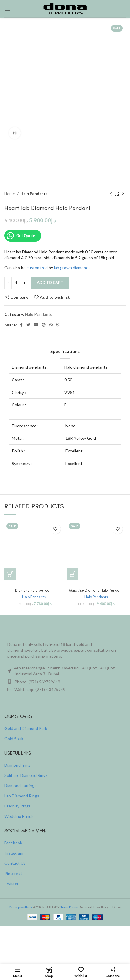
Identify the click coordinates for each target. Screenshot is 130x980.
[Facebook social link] (21, 325)
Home (10, 194)
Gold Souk (14, 739)
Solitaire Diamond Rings (26, 775)
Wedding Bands (19, 816)
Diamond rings (18, 765)
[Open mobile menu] (7, 9)
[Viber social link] (58, 325)
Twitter (11, 883)
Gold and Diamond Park (26, 728)
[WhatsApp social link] (51, 325)
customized (37, 268)
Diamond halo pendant (34, 590)
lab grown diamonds (72, 268)
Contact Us (15, 863)
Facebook (13, 843)
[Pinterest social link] (44, 325)
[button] (10, 574)
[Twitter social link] (28, 325)
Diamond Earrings (20, 786)
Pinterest (13, 873)
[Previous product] (111, 194)
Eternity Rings (18, 806)
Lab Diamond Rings (22, 796)
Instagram (14, 853)
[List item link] (65, 682)
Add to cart (50, 283)
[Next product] (123, 194)
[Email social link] (36, 325)
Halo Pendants (34, 194)
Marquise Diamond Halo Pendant (96, 590)
